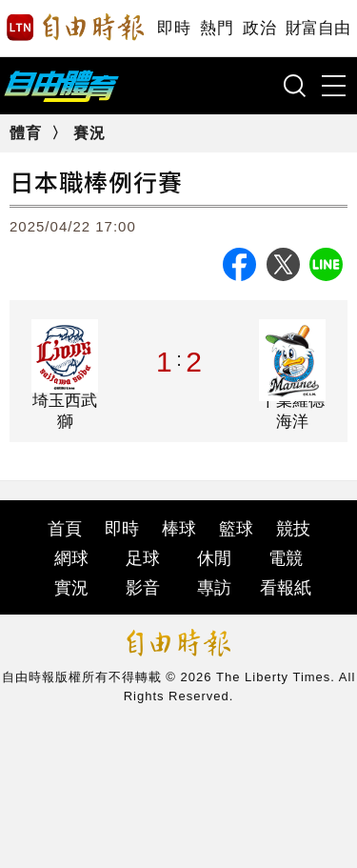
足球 (143, 558)
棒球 (179, 529)
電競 (286, 558)
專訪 (214, 588)
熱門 (217, 28)
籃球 (236, 529)
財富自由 (317, 28)
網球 (71, 558)
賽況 (89, 133)
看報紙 (286, 588)
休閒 (214, 558)
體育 (26, 133)
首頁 (65, 529)
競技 (293, 529)
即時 (174, 28)
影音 (143, 588)
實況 (71, 588)
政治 (259, 28)
